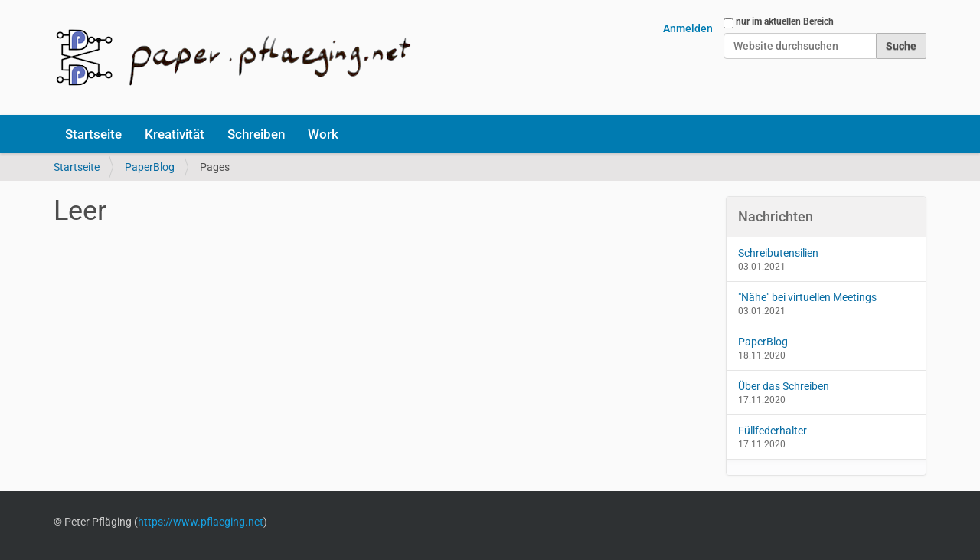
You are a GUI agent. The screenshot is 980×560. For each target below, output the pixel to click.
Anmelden (688, 28)
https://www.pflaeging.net (201, 522)
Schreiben (256, 134)
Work (323, 134)
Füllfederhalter (773, 431)
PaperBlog (150, 167)
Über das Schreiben (784, 386)
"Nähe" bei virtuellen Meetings (807, 297)
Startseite (93, 134)
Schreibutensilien (778, 253)
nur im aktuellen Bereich (785, 21)
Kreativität (175, 134)
